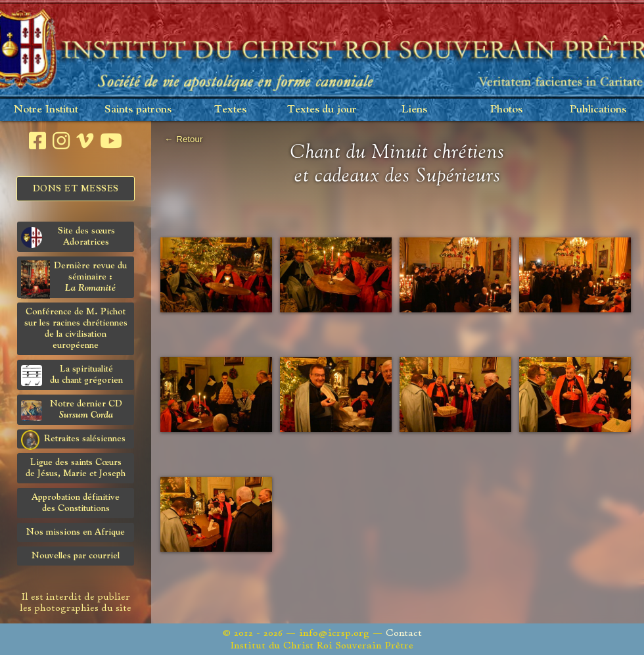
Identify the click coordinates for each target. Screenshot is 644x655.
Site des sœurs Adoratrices (68, 237)
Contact (404, 633)
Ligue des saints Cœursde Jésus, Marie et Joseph (76, 468)
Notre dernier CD (72, 410)
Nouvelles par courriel (76, 556)
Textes (230, 109)
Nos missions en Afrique (76, 532)
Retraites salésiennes (73, 439)
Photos (506, 109)
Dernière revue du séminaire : (74, 279)
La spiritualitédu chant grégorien (72, 375)
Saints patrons (138, 109)
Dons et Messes (76, 189)
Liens (414, 109)
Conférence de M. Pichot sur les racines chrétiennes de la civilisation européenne (76, 328)
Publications (598, 109)
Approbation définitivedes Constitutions (76, 503)
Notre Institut (46, 109)
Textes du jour (322, 109)
